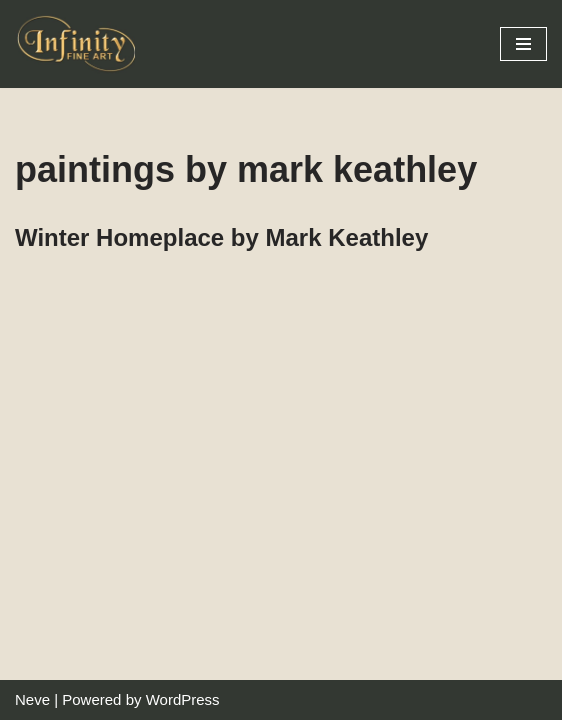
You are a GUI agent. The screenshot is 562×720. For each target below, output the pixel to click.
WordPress (183, 699)
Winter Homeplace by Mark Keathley (221, 237)
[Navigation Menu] (523, 44)
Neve (32, 699)
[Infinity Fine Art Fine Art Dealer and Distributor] (80, 44)
